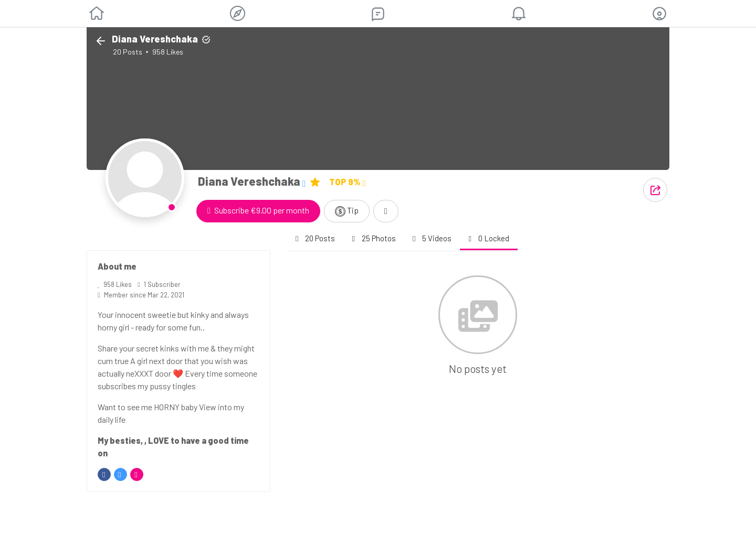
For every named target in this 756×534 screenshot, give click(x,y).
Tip (347, 211)
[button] (659, 14)
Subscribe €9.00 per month (258, 210)
